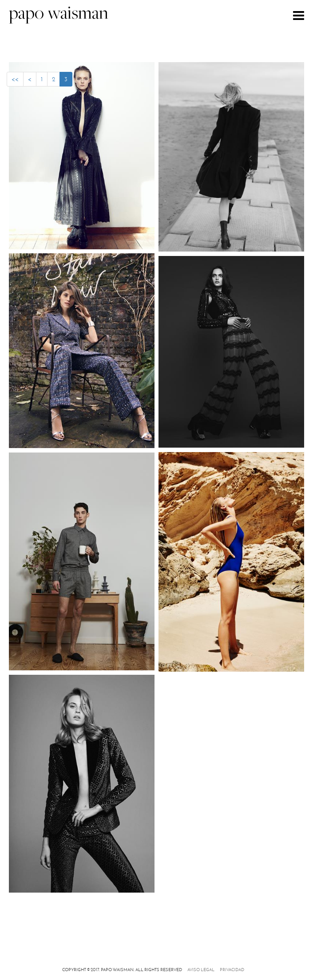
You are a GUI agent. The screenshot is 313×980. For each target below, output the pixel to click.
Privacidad (232, 970)
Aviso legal (201, 970)
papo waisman (59, 14)
